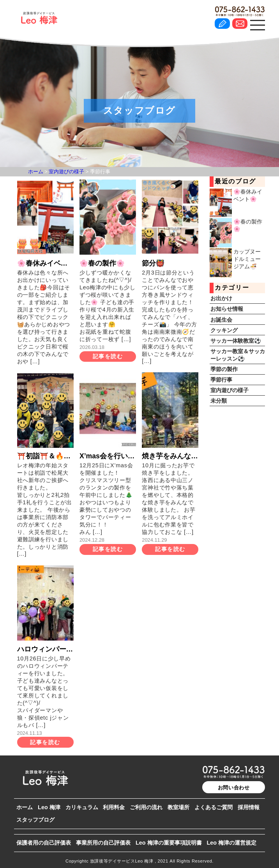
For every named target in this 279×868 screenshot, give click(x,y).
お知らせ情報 (227, 309)
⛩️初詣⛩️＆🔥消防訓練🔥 (45, 456)
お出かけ (221, 298)
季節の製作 (224, 369)
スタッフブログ (35, 820)
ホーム (25, 807)
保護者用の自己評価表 (44, 843)
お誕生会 (221, 320)
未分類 (219, 401)
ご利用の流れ (146, 807)
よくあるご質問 (214, 807)
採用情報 (249, 807)
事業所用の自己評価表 (103, 843)
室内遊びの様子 (230, 390)
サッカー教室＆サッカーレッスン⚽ (238, 355)
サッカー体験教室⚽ (236, 341)
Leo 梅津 (49, 807)
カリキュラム (82, 807)
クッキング (224, 330)
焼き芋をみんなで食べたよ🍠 (170, 456)
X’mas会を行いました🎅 (108, 456)
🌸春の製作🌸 (102, 263)
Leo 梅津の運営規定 (231, 843)
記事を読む (108, 356)
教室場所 (178, 807)
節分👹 (153, 263)
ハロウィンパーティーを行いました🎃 (45, 649)
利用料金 (114, 807)
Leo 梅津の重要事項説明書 (169, 843)
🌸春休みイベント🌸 (45, 263)
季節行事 (221, 380)
